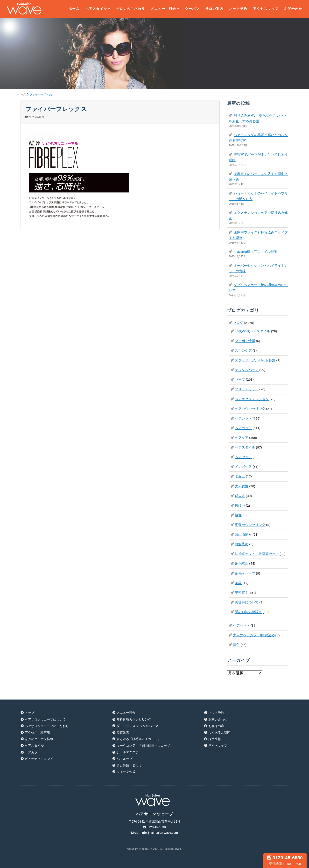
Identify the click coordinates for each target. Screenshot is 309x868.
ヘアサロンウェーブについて (45, 719)
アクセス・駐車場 (37, 732)
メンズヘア (243, 467)
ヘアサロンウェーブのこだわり (47, 726)
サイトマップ (218, 745)
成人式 (240, 496)
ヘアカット (243, 418)
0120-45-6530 (285, 860)
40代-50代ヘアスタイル (253, 331)
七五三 (240, 476)
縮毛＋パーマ (245, 573)
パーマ (240, 379)
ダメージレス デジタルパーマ (137, 726)
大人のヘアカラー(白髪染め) (254, 635)
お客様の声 (216, 726)
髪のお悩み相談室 (248, 612)
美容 (238, 583)
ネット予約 (238, 9)
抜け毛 (240, 505)
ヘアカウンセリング (250, 409)
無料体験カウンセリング (134, 719)
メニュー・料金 (163, 9)
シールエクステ (128, 752)
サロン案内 (214, 9)
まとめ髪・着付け (129, 765)
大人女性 (242, 486)
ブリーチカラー (247, 389)
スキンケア (243, 350)
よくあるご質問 (219, 732)
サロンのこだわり (130, 9)
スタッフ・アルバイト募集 (255, 360)
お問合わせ (293, 9)
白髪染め (242, 544)
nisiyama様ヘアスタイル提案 (255, 252)
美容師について (247, 602)
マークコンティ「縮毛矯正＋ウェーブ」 (145, 745)
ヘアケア (242, 438)
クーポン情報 (245, 341)
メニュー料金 (126, 713)
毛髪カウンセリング (250, 525)
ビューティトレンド (39, 759)
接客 (238, 515)
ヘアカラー (243, 428)
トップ (30, 713)
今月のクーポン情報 (39, 739)
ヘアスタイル (96, 9)
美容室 (240, 593)
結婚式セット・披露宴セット (257, 554)
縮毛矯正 (242, 563)
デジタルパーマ (247, 370)
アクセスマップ (266, 9)
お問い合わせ (218, 719)
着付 (236, 645)
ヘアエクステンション (252, 399)
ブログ (238, 323)
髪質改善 (123, 732)
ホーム (74, 9)
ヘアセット (243, 457)
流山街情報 (243, 534)
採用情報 (215, 739)
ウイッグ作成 (126, 772)
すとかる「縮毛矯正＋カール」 (139, 739)
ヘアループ (124, 759)
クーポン (192, 9)
